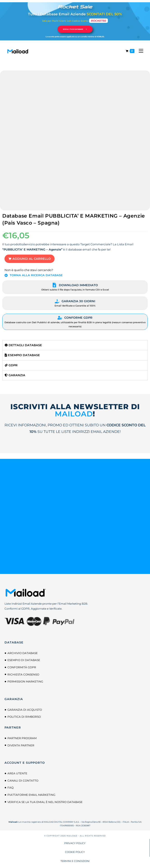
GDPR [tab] (11, 365)
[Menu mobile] (139, 51)
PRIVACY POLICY (75, 843)
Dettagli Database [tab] (23, 345)
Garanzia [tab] (15, 375)
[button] (30, 259)
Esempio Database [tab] (22, 355)
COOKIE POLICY (75, 852)
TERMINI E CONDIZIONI (75, 861)
